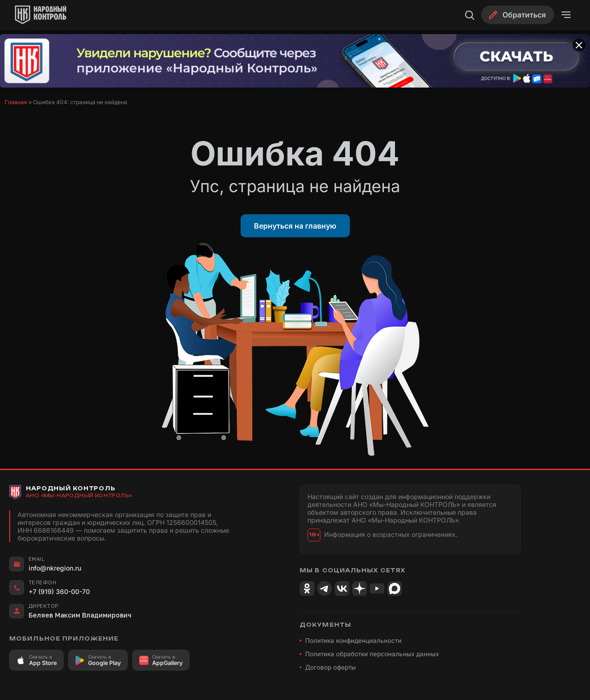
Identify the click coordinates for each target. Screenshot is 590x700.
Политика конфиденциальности (353, 641)
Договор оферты (330, 667)
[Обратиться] (518, 15)
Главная (16, 102)
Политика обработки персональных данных (372, 654)
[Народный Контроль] (49, 15)
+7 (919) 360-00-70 (59, 591)
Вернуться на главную (295, 226)
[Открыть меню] (566, 15)
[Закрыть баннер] (579, 45)
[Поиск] (469, 15)
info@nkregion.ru (55, 568)
